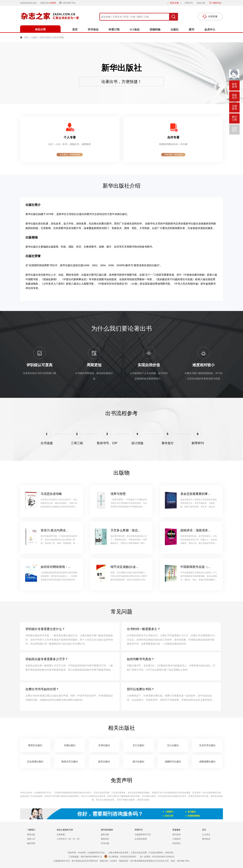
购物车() (217, 3)
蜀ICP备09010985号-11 (91, 857)
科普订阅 (114, 29)
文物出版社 (70, 745)
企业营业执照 (141, 839)
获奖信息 (31, 835)
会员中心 (210, 29)
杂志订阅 (201, 3)
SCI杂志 (135, 29)
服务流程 (105, 835)
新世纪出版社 (35, 745)
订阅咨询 (177, 839)
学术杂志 (93, 29)
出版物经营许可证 (143, 835)
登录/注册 (174, 3)
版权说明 (31, 843)
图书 (192, 29)
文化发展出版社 (35, 762)
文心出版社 (173, 745)
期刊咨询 (177, 835)
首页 (75, 29)
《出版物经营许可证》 (43, 793)
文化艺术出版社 (207, 745)
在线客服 (61, 835)
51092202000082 (128, 857)
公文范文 (206, 835)
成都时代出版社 (173, 762)
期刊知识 (206, 839)
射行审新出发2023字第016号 (85, 861)
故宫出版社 (104, 762)
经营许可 (189, 3)
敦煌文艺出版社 (70, 762)
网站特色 (105, 839)
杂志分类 (40, 29)
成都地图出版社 (207, 762)
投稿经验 (155, 29)
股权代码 (49, 3)
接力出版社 (139, 762)
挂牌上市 (31, 839)
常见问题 (105, 843)
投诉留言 (177, 843)
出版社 (175, 29)
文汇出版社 (139, 745)
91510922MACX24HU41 (163, 857)
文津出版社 (104, 745)
